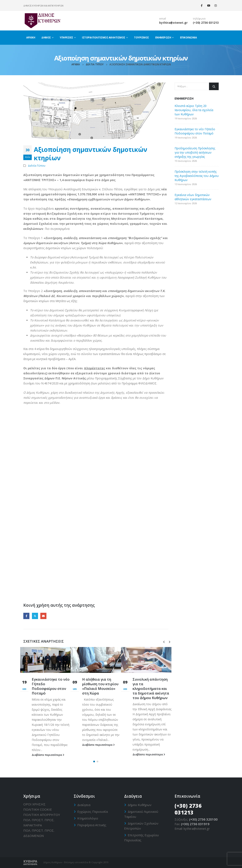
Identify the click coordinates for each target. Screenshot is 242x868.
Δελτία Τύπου (37, 166)
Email (43, 616)
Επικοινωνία (188, 37)
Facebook (26, 616)
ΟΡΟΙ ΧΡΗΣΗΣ (34, 804)
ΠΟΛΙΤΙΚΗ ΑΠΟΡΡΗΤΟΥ (42, 815)
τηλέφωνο (199, 19)
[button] (94, 761)
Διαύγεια (84, 805)
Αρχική (31, 37)
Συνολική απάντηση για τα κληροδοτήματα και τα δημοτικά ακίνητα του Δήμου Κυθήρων (151, 688)
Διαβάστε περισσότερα (48, 755)
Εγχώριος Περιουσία (93, 811)
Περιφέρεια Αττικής (92, 825)
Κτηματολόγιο (88, 818)
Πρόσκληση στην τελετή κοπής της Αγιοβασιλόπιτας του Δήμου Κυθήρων (197, 176)
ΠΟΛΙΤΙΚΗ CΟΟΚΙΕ (38, 809)
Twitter (35, 616)
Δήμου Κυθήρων (140, 805)
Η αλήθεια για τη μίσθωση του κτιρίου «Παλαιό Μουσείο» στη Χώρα (100, 686)
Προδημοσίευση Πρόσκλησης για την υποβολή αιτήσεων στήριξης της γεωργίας (195, 152)
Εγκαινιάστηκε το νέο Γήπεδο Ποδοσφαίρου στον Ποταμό (51, 686)
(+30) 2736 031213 (206, 23)
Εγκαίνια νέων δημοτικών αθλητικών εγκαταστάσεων (193, 197)
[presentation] (164, 642)
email (163, 19)
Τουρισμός (141, 37)
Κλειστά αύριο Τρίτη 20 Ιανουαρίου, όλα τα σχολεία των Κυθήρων (194, 110)
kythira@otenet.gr (173, 23)
